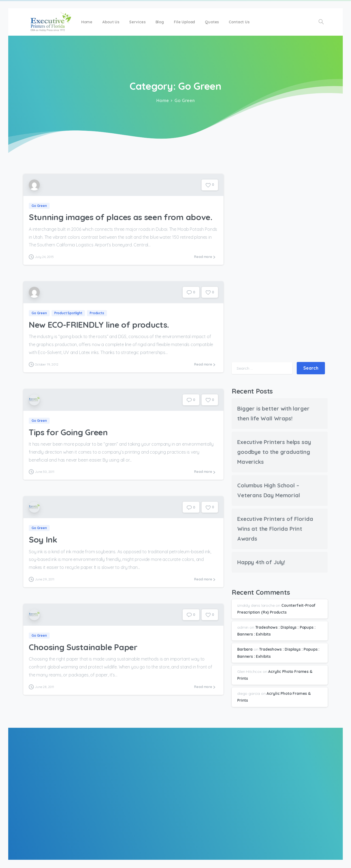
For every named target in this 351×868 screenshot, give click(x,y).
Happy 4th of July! (261, 562)
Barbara (245, 649)
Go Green (183, 100)
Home (161, 100)
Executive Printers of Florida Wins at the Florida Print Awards (275, 529)
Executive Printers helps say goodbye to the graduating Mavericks (274, 452)
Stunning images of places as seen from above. (121, 217)
